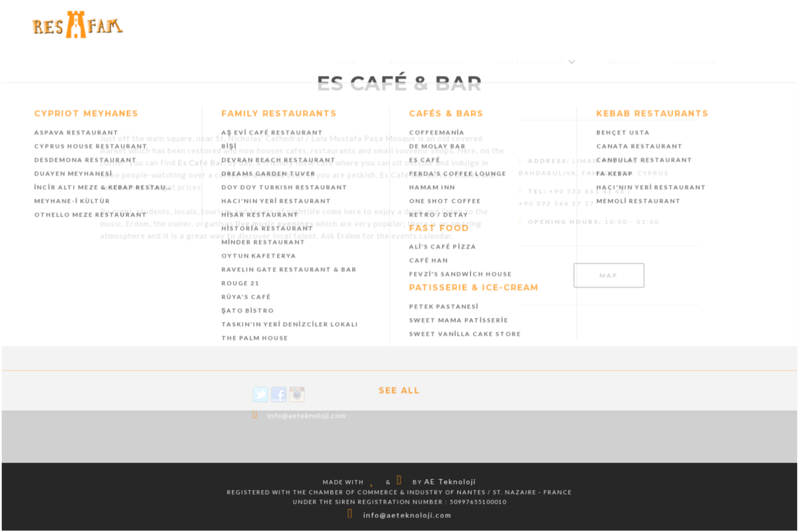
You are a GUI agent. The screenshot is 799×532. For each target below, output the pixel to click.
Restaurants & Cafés (427, 62)
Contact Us (694, 62)
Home (347, 62)
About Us (623, 62)
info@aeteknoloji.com (307, 415)
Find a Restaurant (530, 62)
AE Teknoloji (450, 481)
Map (608, 275)
